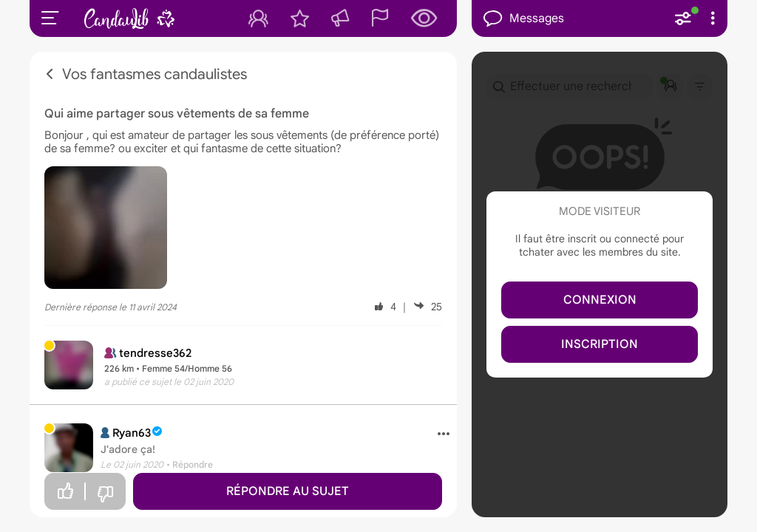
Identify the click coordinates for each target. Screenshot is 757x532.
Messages (524, 19)
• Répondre (190, 464)
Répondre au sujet (288, 491)
